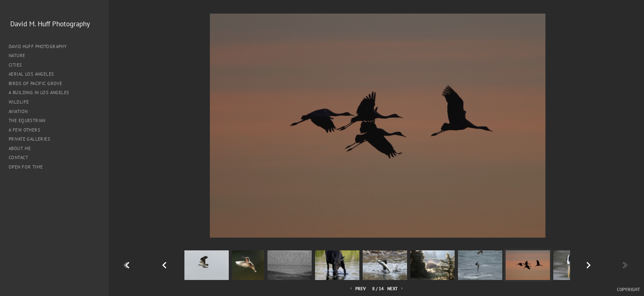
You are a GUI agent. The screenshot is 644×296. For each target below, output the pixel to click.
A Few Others (24, 130)
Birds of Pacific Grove (35, 83)
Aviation (18, 111)
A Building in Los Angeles (39, 92)
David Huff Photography (38, 46)
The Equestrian (27, 120)
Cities (18, 65)
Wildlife (19, 102)
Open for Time (26, 167)
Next (396, 289)
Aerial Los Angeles (31, 74)
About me (20, 148)
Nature (20, 55)
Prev (357, 289)
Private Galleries (29, 139)
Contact (18, 157)
